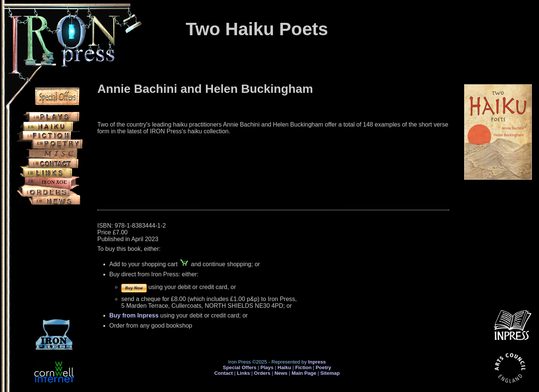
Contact (223, 373)
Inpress (317, 362)
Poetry (323, 367)
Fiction (304, 367)
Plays (267, 367)
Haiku (284, 367)
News (281, 373)
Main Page (305, 373)
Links (243, 373)
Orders (262, 373)
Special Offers (240, 367)
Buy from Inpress (134, 315)
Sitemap (330, 373)
